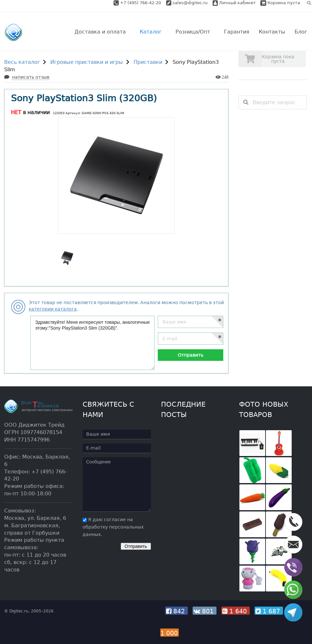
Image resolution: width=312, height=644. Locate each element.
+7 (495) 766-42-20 (141, 3)
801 (205, 611)
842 (176, 611)
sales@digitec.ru (190, 3)
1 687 (269, 611)
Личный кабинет (234, 3)
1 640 (236, 611)
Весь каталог (22, 62)
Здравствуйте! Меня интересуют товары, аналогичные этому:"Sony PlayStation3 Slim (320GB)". (92, 343)
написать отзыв (31, 77)
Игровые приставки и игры (87, 62)
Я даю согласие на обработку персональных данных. (113, 527)
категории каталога (53, 309)
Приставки (148, 62)
